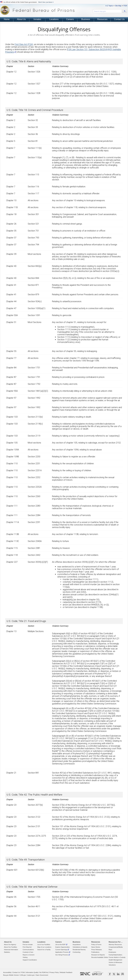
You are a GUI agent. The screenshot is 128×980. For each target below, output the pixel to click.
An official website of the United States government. (28, 2)
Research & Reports (98, 955)
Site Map (118, 6)
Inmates (37, 19)
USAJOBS (122, 974)
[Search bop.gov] (125, 11)
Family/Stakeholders (115, 955)
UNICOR (98, 973)
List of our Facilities (44, 945)
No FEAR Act (44, 972)
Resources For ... (116, 942)
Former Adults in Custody (117, 957)
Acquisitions (77, 945)
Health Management (115, 960)
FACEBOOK (110, 974)
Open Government (42, 975)
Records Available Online (100, 957)
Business (86, 19)
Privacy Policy (54, 972)
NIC (85, 974)
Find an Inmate (28, 945)
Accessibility (7, 972)
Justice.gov (31, 975)
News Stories (96, 947)
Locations (54, 19)
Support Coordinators (30, 960)
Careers (70, 19)
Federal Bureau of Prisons (37, 10)
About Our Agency (10, 945)
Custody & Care (28, 952)
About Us (21, 19)
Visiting (25, 957)
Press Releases (97, 950)
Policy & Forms (96, 945)
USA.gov (23, 975)
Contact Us (119, 19)
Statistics (7, 952)
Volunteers (112, 965)
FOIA (125, 6)
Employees (112, 952)
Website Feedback (66, 972)
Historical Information (11, 950)
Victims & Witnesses (115, 962)
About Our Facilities (11, 947)
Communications (28, 950)
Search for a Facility (44, 950)
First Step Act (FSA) (24, 44)
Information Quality (32, 972)
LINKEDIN (118, 974)
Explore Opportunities (63, 947)
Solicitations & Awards (80, 947)
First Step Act (27, 947)
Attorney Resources (115, 945)
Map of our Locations (44, 947)
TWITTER (114, 974)
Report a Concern (29, 955)
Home (7, 19)
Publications (95, 952)
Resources (102, 19)
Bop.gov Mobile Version (11, 975)
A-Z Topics (109, 6)
